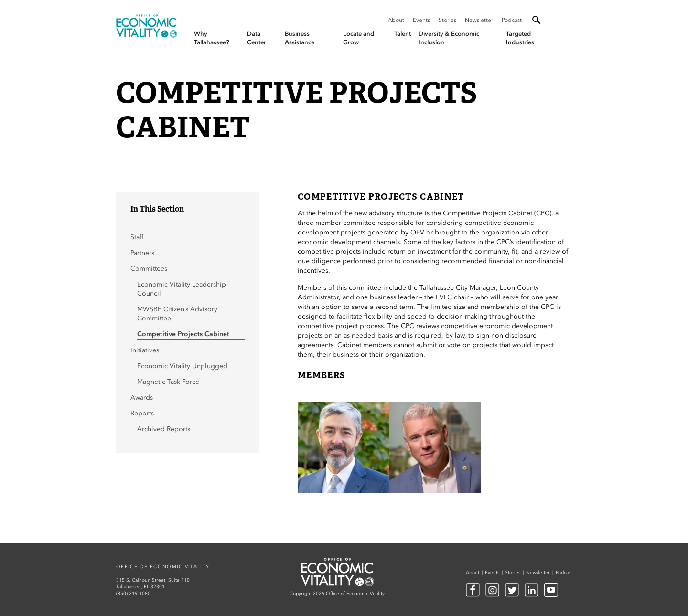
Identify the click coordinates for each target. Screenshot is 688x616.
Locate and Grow (359, 38)
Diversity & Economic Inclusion (449, 38)
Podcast (512, 20)
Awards (142, 398)
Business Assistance (300, 38)
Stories (447, 20)
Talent (403, 34)
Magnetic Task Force (168, 382)
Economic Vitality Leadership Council (182, 289)
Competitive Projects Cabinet (184, 334)
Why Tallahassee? (212, 38)
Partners (142, 253)
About (396, 20)
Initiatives (145, 350)
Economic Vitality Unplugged (182, 366)
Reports (142, 413)
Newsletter (479, 20)
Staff (137, 237)
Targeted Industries (520, 38)
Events (421, 20)
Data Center (257, 38)
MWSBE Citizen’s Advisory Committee (177, 314)
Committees (149, 269)
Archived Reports (164, 429)
